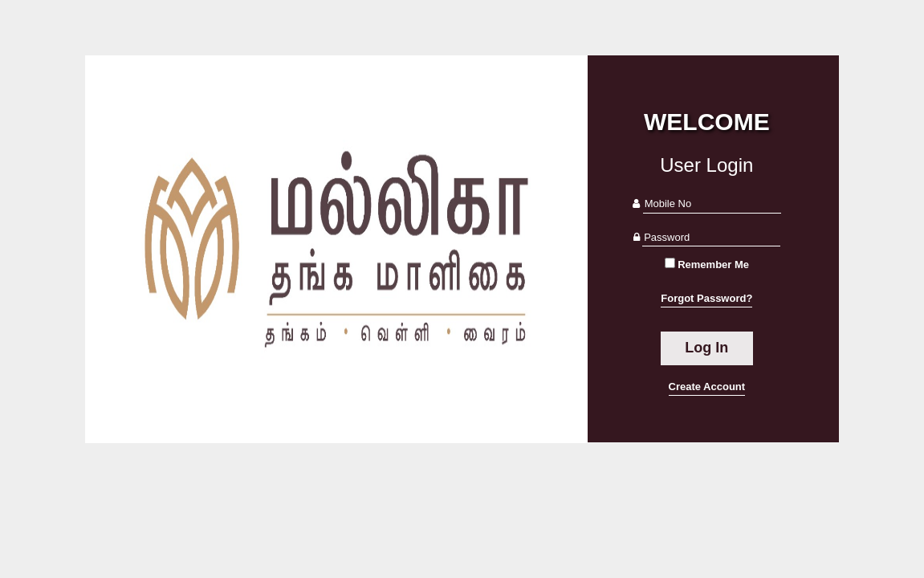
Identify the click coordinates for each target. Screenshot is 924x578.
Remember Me (713, 265)
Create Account (707, 387)
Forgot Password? (706, 298)
